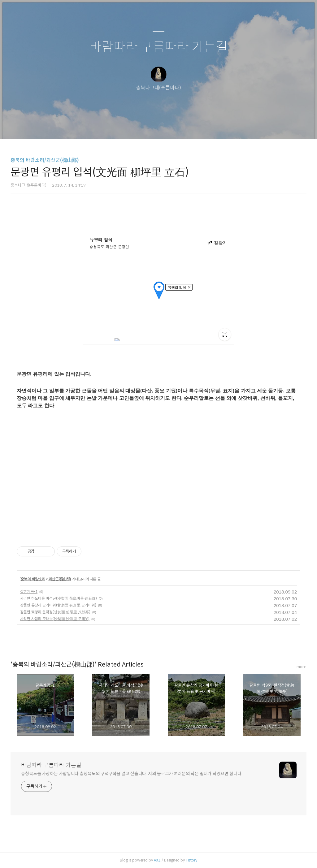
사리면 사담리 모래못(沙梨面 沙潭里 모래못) (55, 619)
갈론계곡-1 (29, 592)
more (302, 667)
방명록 (148, 127)
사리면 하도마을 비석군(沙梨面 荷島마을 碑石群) (59, 598)
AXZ (157, 860)
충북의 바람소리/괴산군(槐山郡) (45, 160)
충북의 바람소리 (33, 579)
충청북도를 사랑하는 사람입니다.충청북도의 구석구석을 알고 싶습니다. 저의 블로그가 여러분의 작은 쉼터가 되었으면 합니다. (132, 774)
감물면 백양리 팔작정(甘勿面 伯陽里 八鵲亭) (55, 612)
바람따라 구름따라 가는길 (159, 47)
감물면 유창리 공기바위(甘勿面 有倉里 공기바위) (58, 605)
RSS (169, 127)
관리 (190, 127)
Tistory (191, 860)
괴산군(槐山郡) (59, 579)
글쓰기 (127, 127)
